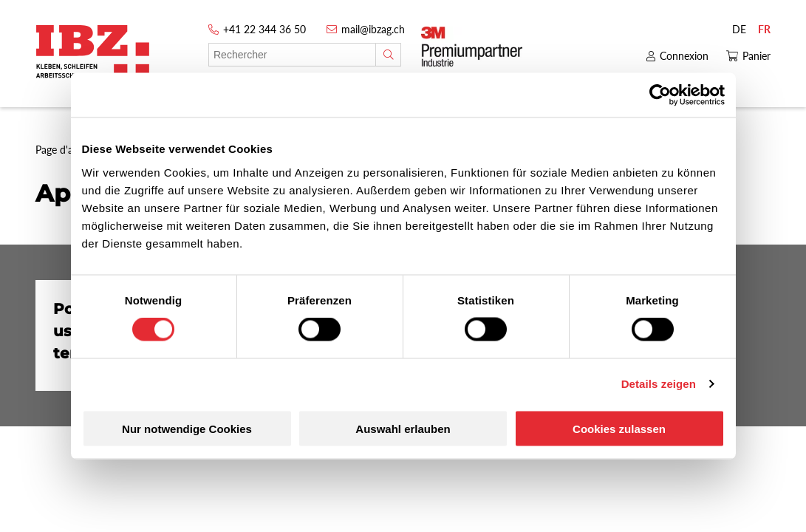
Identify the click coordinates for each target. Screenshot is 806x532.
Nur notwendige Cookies (187, 428)
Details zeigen (659, 384)
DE (739, 29)
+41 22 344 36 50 (264, 29)
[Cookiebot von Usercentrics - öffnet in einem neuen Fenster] (660, 95)
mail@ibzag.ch (373, 29)
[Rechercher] (388, 55)
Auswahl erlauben (403, 428)
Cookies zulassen (619, 428)
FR (764, 29)
